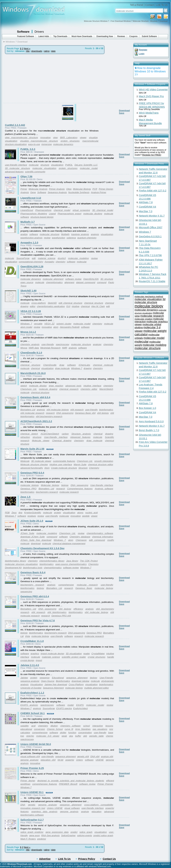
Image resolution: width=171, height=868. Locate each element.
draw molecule (62, 368)
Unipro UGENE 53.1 (32, 792)
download (36, 543)
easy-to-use (34, 144)
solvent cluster (64, 324)
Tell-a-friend (137, 5)
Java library (72, 561)
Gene (33, 192)
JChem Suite (27, 533)
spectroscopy (63, 344)
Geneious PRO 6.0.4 (32, 473)
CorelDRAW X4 (147, 207)
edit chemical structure (70, 303)
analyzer (97, 344)
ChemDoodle (50, 365)
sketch (24, 386)
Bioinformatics (63, 681)
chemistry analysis (30, 344)
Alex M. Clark (98, 306)
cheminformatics (54, 282)
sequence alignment (77, 678)
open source (27, 282)
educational (26, 729)
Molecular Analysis (38, 189)
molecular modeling (78, 258)
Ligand (52, 214)
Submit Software (149, 36)
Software (23, 32)
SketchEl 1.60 (28, 291)
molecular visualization (44, 168)
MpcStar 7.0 (146, 211)
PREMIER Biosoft (68, 784)
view (55, 138)
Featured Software (26, 36)
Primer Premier (105, 784)
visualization (11, 141)
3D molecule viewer (41, 461)
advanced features (14, 172)
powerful (70, 760)
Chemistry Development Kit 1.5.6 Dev (42, 548)
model (71, 705)
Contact (149, 5)
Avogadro (49, 262)
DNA (23, 805)
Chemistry (94, 468)
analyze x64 (107, 756)
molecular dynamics (63, 144)
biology (65, 485)
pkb (85, 736)
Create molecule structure (64, 468)
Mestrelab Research (50, 348)
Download (124, 110)
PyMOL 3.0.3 (28, 149)
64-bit (60, 760)
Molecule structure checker (34, 464)
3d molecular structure (150, 301)
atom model (26, 327)
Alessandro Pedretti (70, 327)
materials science (51, 657)
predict (74, 832)
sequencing (26, 592)
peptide (86, 516)
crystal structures (97, 657)
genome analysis (69, 812)
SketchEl (52, 303)
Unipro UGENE (55, 808)
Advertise (45, 859)
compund (102, 282)
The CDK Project (89, 561)
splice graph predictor (32, 832)
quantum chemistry (87, 238)
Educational (58, 678)
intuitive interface (92, 386)
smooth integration (104, 461)
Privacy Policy (87, 859)
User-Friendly (106, 678)
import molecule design (52, 654)
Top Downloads (60, 36)
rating (47, 51)
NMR (64, 348)
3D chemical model (103, 210)
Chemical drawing (62, 441)
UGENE (100, 760)
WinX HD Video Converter (153, 90)
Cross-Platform (76, 684)
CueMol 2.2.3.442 (15, 125)
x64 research (77, 410)
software (25, 217)
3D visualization (74, 654)
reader (87, 654)
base (111, 733)
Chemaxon (81, 540)
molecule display (38, 386)
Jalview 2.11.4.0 (30, 665)
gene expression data (57, 832)
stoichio (30, 736)
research (50, 413)
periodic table (97, 736)
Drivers (39, 32)
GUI (68, 306)
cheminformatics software (100, 533)
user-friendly (48, 344)
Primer (24, 189)
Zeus (14, 513)
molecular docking (93, 214)
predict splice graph (103, 835)
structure (45, 165)
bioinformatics (106, 410)
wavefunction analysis (31, 238)
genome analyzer (29, 760)
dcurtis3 (62, 258)
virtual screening (81, 210)
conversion (39, 729)
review (47, 238)
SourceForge (23, 258)
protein (58, 513)
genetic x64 (83, 756)
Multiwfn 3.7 (28, 222)
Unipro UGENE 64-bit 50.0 (36, 744)
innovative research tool (33, 808)
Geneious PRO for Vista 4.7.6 (38, 621)
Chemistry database (80, 537)
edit (34, 258)
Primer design (28, 781)
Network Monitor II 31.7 (152, 216)
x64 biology (103, 413)
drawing (88, 368)
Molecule (25, 461)
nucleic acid (91, 513)
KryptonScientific (33, 513)
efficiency (78, 609)
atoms (80, 513)
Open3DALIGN (91, 279)
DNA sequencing (65, 413)
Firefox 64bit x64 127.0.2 (153, 191)
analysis (95, 234)
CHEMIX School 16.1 (33, 713)
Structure (83, 468)
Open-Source (48, 681)
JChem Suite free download (36, 540)
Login (142, 54)
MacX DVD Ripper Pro (151, 96)
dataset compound (86, 282)
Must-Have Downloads (82, 36)
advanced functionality (32, 468)
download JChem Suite (33, 537)
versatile (38, 324)
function (72, 733)
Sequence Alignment (53, 688)
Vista (27, 636)
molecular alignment (53, 279)
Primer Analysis (57, 189)
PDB (7, 513)
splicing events (85, 835)
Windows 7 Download (17, 42)
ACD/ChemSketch (50, 434)
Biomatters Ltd (28, 410)
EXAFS (80, 705)
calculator (25, 733)
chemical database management (69, 543)
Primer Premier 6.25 (32, 768)
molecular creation (144, 319)
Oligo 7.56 (26, 176)
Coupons (133, 36)
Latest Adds (44, 36)
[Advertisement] (34, 89)
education (96, 812)
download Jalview (80, 681)
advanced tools (73, 386)
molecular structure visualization (21, 564)
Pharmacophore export (70, 214)
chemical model (62, 210)
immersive (47, 144)
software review (73, 279)
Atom (47, 468)
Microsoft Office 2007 (151, 227)
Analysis (25, 192)
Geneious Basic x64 (85, 413)
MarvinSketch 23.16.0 (33, 373)
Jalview (24, 678)
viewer (83, 138)
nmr (111, 729)
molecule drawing (48, 389)
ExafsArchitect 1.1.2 (32, 693)
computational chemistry (31, 262)
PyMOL (69, 165)
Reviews (121, 36)
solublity (25, 726)
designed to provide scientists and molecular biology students (71, 781)
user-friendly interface (16, 165)
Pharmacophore (43, 210)
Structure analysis (81, 434)
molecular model (89, 168)
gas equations (100, 729)
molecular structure (50, 234)
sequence (45, 678)
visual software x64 (30, 756)
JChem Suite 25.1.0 (32, 521)
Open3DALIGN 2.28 (32, 267)
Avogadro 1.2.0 (29, 243)
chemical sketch (29, 434)
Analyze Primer (99, 192)
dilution (54, 726)
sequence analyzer (30, 681)
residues (32, 516)
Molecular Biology (82, 189)
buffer (78, 736)
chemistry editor (89, 389)
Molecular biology (50, 485)
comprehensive (66, 585)
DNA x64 (95, 756)
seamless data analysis (44, 812)
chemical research (69, 389)
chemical (85, 306)
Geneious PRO (28, 489)
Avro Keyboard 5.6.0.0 (151, 421)
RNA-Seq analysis (50, 835)
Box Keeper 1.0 (147, 408)
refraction (25, 437)
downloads (37, 51)
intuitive (76, 306)
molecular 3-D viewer (48, 736)
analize (24, 234)
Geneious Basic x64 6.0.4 (35, 397)
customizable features (64, 461)
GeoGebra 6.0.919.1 (150, 236)
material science (47, 258)
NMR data (34, 348)
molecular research (69, 492)
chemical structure (94, 303)
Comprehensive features (80, 489)
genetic (32, 805)
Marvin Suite (80, 464)
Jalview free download (56, 684)
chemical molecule (103, 365)
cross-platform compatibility (99, 805)
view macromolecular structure (21, 138)
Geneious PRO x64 (61, 616)
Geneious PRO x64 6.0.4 (35, 596)
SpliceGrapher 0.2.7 (32, 820)
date (53, 51)
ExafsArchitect (80, 708)
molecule (109, 214)
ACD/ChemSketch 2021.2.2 (36, 421)
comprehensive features (45, 784)
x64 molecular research (32, 413)
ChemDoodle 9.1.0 (31, 353)
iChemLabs (84, 365)
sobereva (71, 238)
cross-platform (39, 303)
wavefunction (59, 238)
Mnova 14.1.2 (28, 332)
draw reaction (56, 386)
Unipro (79, 760)
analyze (85, 812)
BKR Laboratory (69, 138)
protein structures (70, 141)
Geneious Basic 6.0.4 (33, 572)
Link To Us (162, 5)
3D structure (107, 279)
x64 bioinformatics (57, 612)
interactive (98, 726)
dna (20, 513)
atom (56, 327)
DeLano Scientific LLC (86, 165)
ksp (22, 736)
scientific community (35, 172)
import (39, 660)
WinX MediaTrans (149, 113)
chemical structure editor (101, 464)
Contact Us (109, 859)
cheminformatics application (51, 306)
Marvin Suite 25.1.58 (32, 449)
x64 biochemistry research (49, 416)
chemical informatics (103, 537)
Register (143, 50)
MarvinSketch (106, 389)
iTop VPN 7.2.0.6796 (150, 255)
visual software (72, 808)
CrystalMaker (98, 654)
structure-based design (42, 217)
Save (122, 113)
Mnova (24, 348)
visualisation (69, 513)
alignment (69, 282)
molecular (34, 165)
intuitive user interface (61, 464)
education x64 (48, 760)
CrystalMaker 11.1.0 (32, 641)
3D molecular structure (17, 168)
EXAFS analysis (29, 705)
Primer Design (106, 189)
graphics (35, 654)
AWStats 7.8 (146, 202)
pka (71, 736)
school (87, 726)
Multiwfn (65, 234)
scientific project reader (74, 657)
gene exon (34, 835)
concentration (85, 733)
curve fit (69, 729)
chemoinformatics (53, 568)
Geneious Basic (84, 588)
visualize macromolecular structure (39, 141)
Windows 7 (26, 324)
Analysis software (104, 489)
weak (64, 736)
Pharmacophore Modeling (34, 214)
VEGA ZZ (50, 324)
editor (33, 306)
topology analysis (80, 234)
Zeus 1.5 (25, 497)
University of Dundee (31, 688)
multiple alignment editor (96, 688)
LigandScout (27, 210)
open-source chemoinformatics (71, 564)
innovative (45, 138)
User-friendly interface (56, 437)
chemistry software (71, 726)
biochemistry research (47, 492)
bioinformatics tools (33, 568)
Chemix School (55, 729)
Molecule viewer (41, 441)
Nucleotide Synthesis (79, 192)
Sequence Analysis (57, 192)
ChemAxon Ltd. (29, 389)
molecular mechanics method (149, 296)
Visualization (36, 684)
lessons (109, 726)
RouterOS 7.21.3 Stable (152, 281)
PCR (95, 189)
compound (52, 537)
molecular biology (30, 485)
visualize (93, 138)
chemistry (60, 262)
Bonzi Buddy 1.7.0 (149, 430)
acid (33, 726)
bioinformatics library (15, 561)
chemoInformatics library (52, 561)
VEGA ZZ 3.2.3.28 (31, 311)
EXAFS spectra (64, 708)
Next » (27, 48)
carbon (65, 434)
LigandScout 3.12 (31, 198)
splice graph (86, 832)
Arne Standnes (83, 729)
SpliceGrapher (68, 835)
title (28, 51)
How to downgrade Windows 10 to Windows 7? (150, 71)
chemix (110, 736)
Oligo (69, 189)
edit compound (97, 540)
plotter (63, 733)
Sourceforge (49, 708)
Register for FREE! (152, 155)
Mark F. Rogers (28, 839)
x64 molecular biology (58, 410)
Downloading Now (105, 36)
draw (62, 365)
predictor (42, 839)
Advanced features (80, 437)
